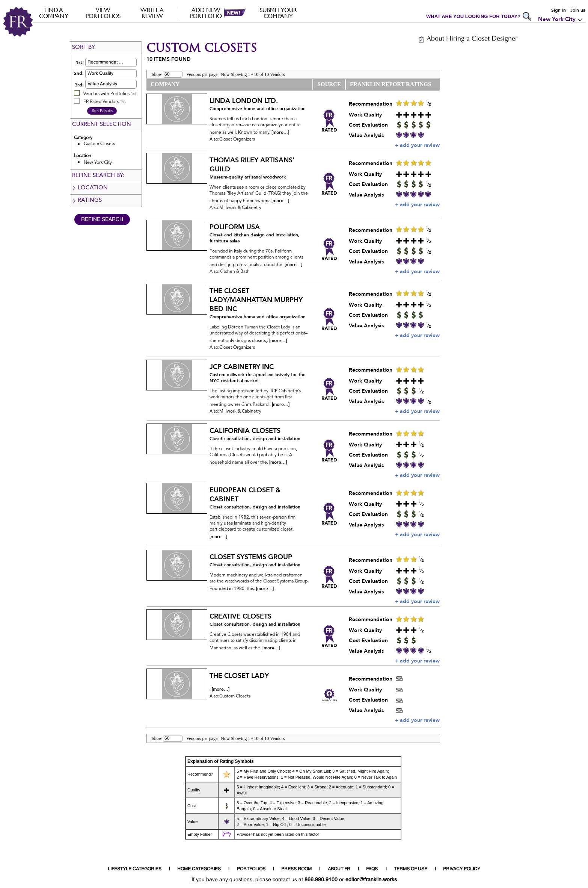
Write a (152, 13)
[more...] (280, 132)
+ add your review (417, 145)
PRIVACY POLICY (462, 869)
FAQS (372, 869)
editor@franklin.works (371, 880)
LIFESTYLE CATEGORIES (135, 869)
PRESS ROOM (296, 869)
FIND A (54, 13)
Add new (206, 13)
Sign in (559, 10)
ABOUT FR (339, 869)
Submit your (278, 13)
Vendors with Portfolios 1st (110, 94)
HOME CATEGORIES (199, 869)
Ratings (87, 200)
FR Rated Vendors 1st (105, 102)
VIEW (103, 13)
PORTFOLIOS (251, 869)
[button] (123, 62)
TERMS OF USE (411, 869)
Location (90, 188)
